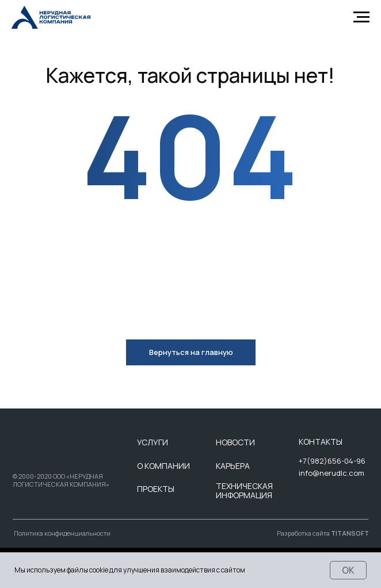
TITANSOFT (350, 533)
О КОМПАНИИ (163, 466)
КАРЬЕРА (233, 466)
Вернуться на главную (191, 352)
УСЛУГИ (153, 442)
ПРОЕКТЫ (156, 489)
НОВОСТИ (235, 442)
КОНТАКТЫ (321, 442)
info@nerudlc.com (332, 473)
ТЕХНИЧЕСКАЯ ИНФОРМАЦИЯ (244, 491)
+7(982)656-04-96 (332, 461)
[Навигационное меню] (361, 17)
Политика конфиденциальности (62, 533)
